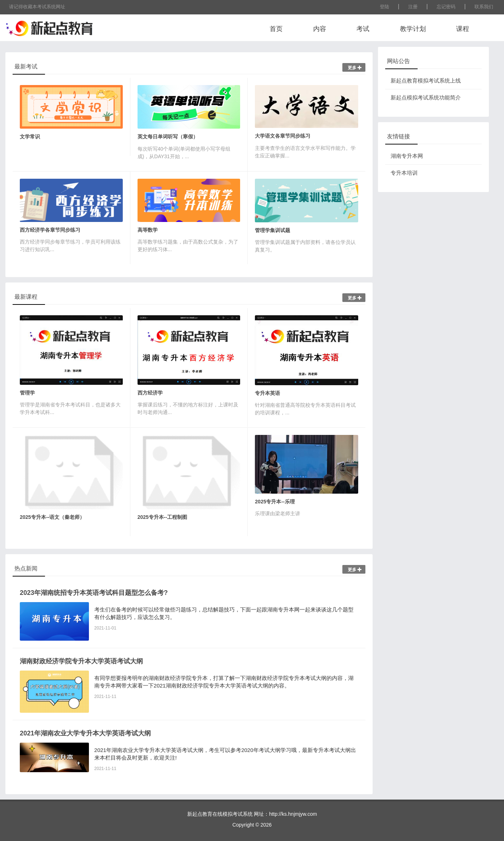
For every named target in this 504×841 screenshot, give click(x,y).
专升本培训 (404, 173)
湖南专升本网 (407, 156)
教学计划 (413, 29)
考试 (363, 29)
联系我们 (484, 7)
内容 (320, 29)
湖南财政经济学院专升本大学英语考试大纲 (81, 661)
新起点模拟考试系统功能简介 (426, 97)
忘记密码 (446, 7)
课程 (463, 29)
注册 (413, 7)
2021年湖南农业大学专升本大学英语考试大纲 (85, 733)
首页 (276, 29)
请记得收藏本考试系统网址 (37, 7)
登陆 (384, 7)
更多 (355, 68)
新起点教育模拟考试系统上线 (426, 81)
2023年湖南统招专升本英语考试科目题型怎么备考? (94, 593)
